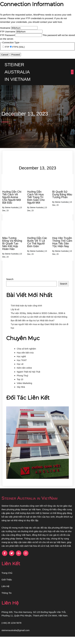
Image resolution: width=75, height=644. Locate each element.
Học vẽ (20, 371)
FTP (6, 47)
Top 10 (20, 387)
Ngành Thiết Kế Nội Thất (28, 379)
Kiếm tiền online (24, 375)
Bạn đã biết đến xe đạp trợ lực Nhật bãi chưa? (33, 328)
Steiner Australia (11, 215)
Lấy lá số (15, 317)
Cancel (5, 55)
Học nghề (21, 364)
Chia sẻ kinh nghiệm (26, 356)
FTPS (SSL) (17, 47)
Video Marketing (24, 390)
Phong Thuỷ (22, 383)
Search (10, 286)
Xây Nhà (21, 394)
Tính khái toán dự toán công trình (26, 313)
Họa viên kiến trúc (25, 360)
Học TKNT (22, 368)
